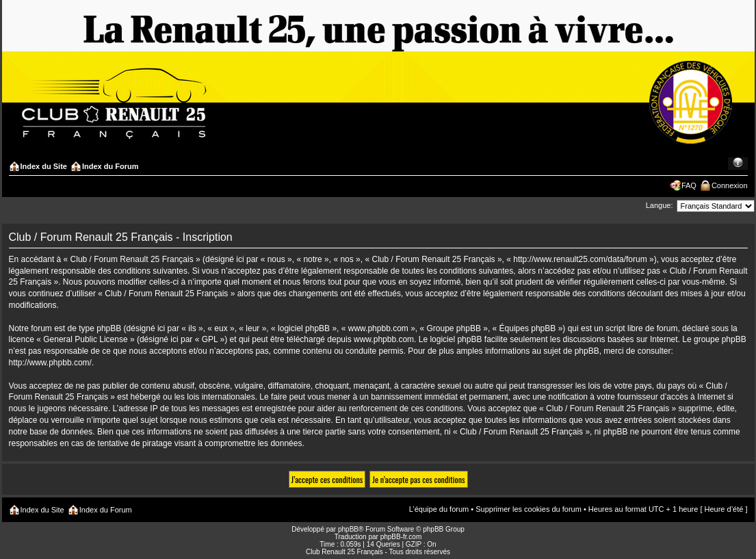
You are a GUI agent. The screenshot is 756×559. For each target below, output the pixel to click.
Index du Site (44, 166)
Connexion (730, 185)
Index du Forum (110, 166)
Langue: (660, 205)
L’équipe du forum (439, 509)
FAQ (689, 185)
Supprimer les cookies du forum (529, 509)
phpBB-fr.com (401, 537)
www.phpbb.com (384, 339)
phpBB (348, 529)
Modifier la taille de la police (738, 164)
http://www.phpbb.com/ (50, 363)
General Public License (85, 339)
